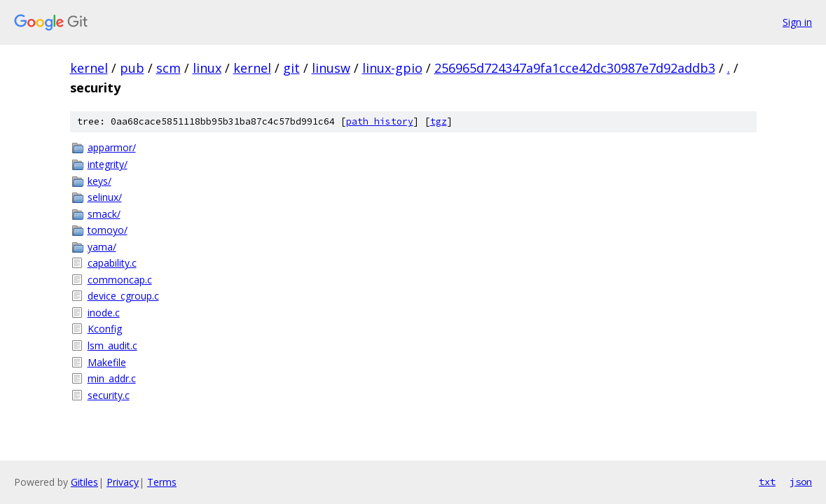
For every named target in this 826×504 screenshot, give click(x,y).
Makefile (107, 362)
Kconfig (105, 329)
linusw (331, 68)
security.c (109, 395)
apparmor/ (112, 147)
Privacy (123, 482)
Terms (162, 482)
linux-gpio (392, 68)
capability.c (112, 263)
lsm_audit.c (112, 345)
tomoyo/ (108, 230)
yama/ (102, 247)
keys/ (99, 181)
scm (168, 68)
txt (767, 482)
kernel (89, 68)
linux (207, 68)
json (801, 482)
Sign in (797, 22)
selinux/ (105, 197)
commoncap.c (120, 280)
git (291, 68)
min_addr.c (112, 378)
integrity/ (108, 164)
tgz (439, 121)
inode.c (104, 313)
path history (380, 121)
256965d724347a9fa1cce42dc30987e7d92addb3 (575, 68)
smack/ (104, 214)
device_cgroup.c (123, 296)
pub (132, 68)
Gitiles (84, 482)
